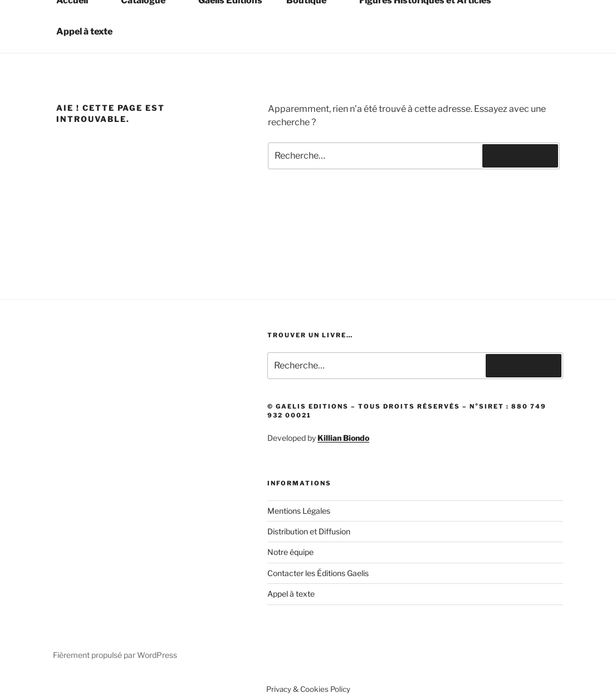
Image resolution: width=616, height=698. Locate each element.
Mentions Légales (299, 511)
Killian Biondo (343, 438)
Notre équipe (290, 552)
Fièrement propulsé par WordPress (115, 655)
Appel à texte (84, 31)
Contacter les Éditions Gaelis (318, 573)
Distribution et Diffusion (309, 531)
